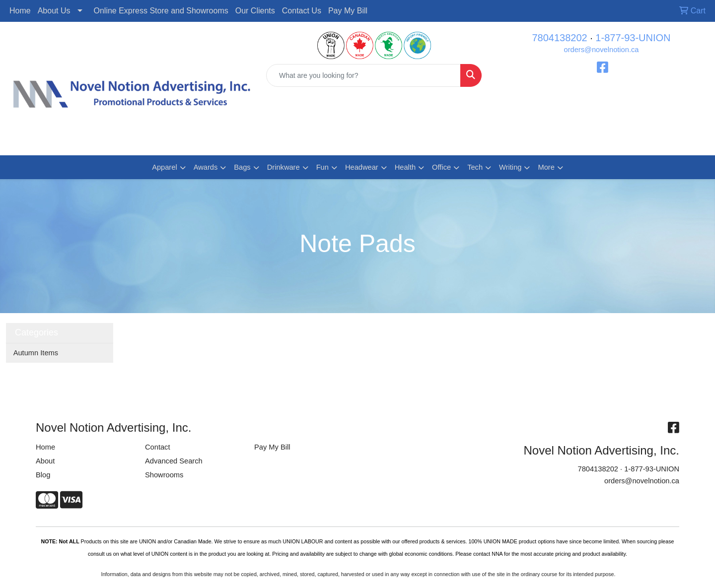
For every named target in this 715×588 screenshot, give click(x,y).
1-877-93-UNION (633, 38)
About (45, 461)
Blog (43, 475)
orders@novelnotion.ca (602, 50)
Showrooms (164, 475)
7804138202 (559, 38)
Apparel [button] (165, 167)
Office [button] (441, 167)
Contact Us (302, 11)
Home (20, 11)
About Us (54, 11)
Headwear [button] (362, 167)
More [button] (546, 167)
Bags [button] (242, 167)
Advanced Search (174, 461)
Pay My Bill (348, 11)
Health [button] (405, 167)
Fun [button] (322, 167)
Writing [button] (510, 167)
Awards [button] (206, 167)
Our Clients (255, 11)
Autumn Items (36, 353)
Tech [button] (475, 167)
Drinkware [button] (284, 167)
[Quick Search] (363, 75)
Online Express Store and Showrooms (161, 11)
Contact (158, 447)
